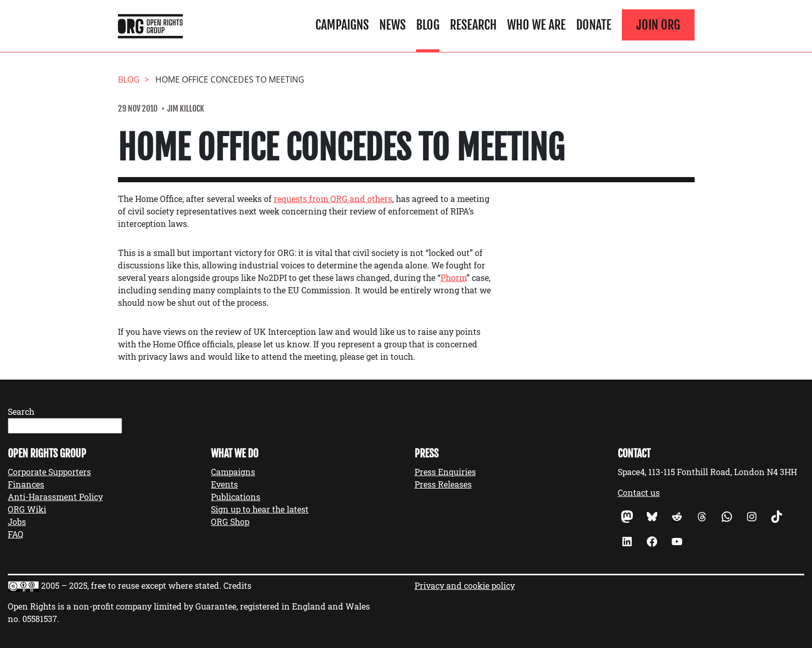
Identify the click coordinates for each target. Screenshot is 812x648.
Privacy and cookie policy (465, 585)
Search (21, 411)
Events (224, 484)
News (392, 25)
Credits (237, 585)
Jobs (17, 522)
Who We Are (536, 25)
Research (473, 25)
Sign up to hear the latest (260, 509)
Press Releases (443, 484)
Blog (428, 25)
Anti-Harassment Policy (55, 497)
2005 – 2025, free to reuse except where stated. (131, 585)
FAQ (16, 534)
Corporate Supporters (49, 472)
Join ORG (658, 25)
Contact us (639, 492)
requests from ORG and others (333, 199)
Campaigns (342, 25)
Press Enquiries (445, 472)
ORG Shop (230, 522)
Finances (26, 484)
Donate (594, 25)
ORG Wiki (27, 509)
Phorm (454, 278)
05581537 (40, 619)
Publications (236, 497)
